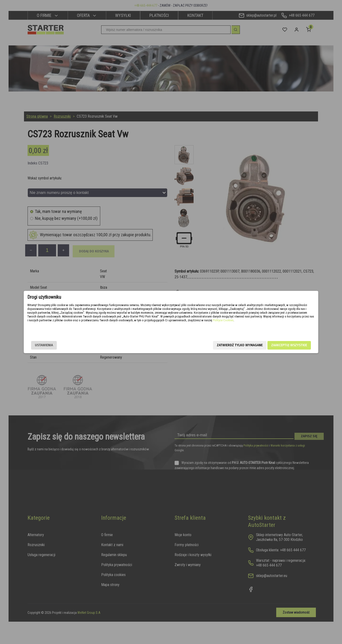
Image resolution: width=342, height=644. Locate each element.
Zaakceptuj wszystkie (258, 345)
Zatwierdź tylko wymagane (208, 345)
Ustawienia (75, 345)
